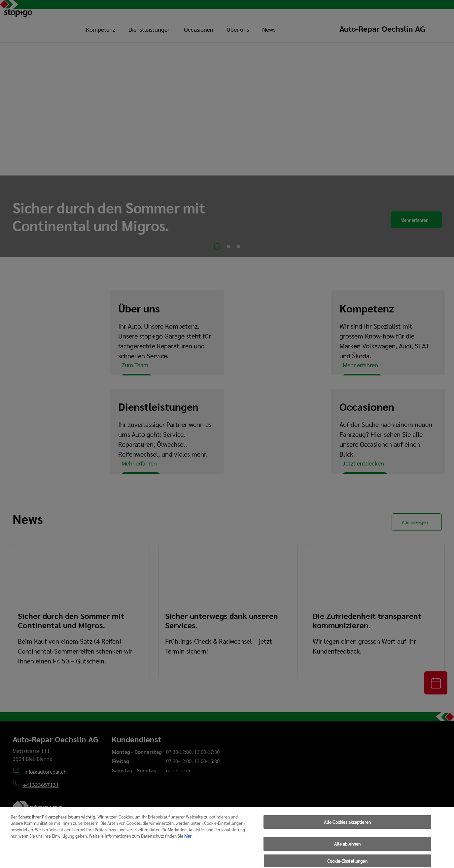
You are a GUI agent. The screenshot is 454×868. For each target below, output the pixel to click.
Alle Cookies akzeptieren (347, 830)
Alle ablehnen (348, 852)
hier (188, 843)
